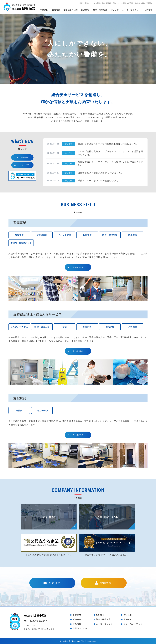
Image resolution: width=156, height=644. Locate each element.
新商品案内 (78, 619)
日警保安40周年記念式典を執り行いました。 (100, 173)
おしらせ (115, 10)
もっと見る (78, 267)
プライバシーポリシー (134, 624)
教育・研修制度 (100, 10)
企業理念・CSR (80, 628)
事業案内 (77, 615)
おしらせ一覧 (22, 157)
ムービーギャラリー (131, 10)
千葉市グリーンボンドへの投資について (98, 181)
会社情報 (77, 624)
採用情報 (85, 10)
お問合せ (148, 10)
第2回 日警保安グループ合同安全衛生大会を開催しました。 (108, 144)
